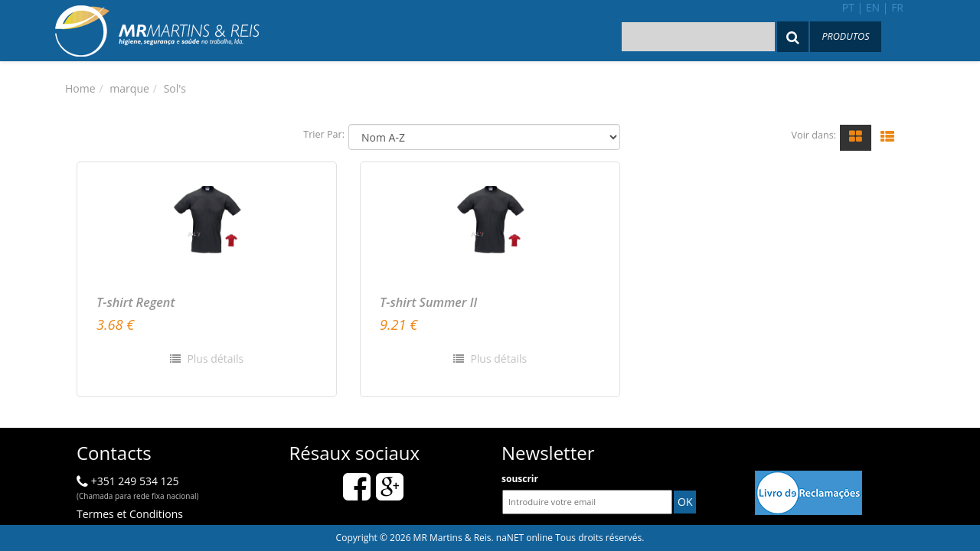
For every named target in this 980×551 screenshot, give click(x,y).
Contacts (114, 453)
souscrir (520, 479)
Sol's (175, 88)
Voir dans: (814, 135)
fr (897, 7)
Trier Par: (324, 134)
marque (129, 88)
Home (80, 88)
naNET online (524, 538)
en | (877, 7)
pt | (853, 7)
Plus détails (214, 359)
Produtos (845, 36)
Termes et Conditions (130, 514)
